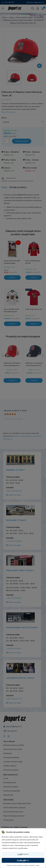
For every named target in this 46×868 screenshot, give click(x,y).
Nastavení (23, 854)
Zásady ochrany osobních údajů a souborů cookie (23, 865)
